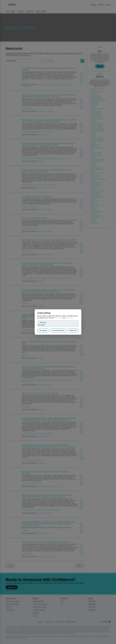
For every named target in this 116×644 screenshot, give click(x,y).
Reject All (73, 330)
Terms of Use (69, 318)
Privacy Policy (58, 318)
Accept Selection (58, 330)
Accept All (43, 330)
